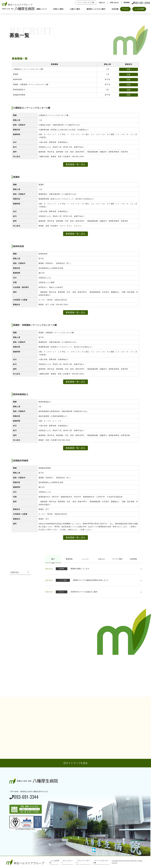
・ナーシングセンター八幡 (101, 862)
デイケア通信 (117, 559)
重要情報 (69, 559)
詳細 (128, 69)
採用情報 (134, 559)
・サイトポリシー (67, 862)
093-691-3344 (141, 3)
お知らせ (101, 559)
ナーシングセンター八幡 (86, 3)
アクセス (125, 9)
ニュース (85, 559)
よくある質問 (139, 9)
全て (53, 559)
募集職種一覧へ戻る (75, 164)
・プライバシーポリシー (83, 862)
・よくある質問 (54, 862)
